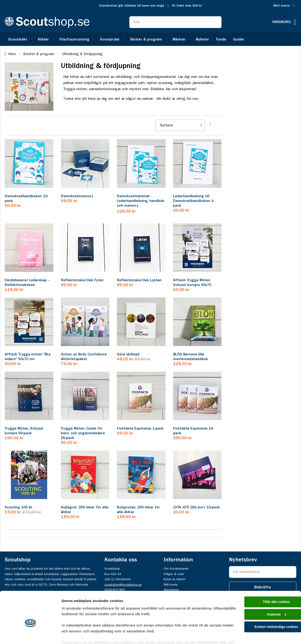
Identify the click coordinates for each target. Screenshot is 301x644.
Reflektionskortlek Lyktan (139, 280)
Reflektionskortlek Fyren (82, 280)
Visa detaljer (72, 635)
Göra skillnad (128, 354)
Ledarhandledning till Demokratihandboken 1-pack (194, 201)
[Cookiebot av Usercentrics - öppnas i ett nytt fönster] (30, 635)
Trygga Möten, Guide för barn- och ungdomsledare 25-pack (83, 433)
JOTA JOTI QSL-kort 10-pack (196, 507)
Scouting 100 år (18, 507)
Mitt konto (282, 6)
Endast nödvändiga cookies (262, 604)
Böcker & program (39, 54)
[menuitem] (20, 39)
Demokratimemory (77, 196)
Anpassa (262, 590)
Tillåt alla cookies (262, 577)
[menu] (150, 39)
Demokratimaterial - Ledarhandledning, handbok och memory (141, 201)
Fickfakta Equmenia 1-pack (140, 429)
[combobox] (175, 22)
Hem (12, 54)
